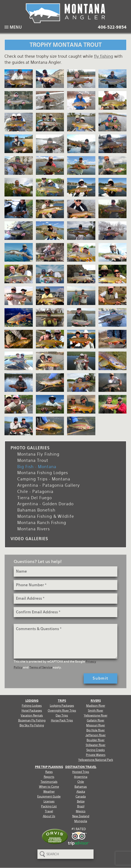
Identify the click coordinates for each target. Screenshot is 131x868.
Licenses (49, 801)
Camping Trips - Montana (44, 479)
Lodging (32, 701)
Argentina (81, 777)
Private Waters (96, 755)
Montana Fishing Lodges (43, 473)
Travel (49, 811)
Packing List (49, 806)
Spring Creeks (96, 750)
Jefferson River (96, 735)
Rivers (96, 701)
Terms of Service (41, 667)
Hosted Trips (81, 772)
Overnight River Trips (62, 711)
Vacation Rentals (32, 716)
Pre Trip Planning (49, 767)
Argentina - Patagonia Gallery (49, 485)
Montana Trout (33, 460)
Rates (49, 772)
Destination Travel (81, 767)
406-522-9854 (112, 27)
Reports (49, 777)
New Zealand (81, 816)
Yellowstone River (96, 716)
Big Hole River (96, 730)
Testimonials (49, 782)
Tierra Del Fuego (35, 498)
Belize (81, 801)
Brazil (81, 806)
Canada (81, 797)
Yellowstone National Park (96, 760)
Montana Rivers (34, 529)
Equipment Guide (49, 797)
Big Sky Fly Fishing (32, 725)
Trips (62, 701)
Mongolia (81, 821)
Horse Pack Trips (62, 720)
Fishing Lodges (32, 706)
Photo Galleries (30, 448)
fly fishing (104, 56)
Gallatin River (96, 720)
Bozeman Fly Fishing (32, 720)
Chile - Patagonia (35, 492)
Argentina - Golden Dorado (45, 504)
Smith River (96, 711)
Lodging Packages (62, 706)
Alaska (81, 792)
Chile (81, 782)
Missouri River (96, 725)
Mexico (81, 811)
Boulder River (96, 740)
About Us (49, 816)
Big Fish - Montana (37, 467)
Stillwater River (96, 745)
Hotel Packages (32, 711)
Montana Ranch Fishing (42, 523)
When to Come (49, 787)
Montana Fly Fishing (38, 454)
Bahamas (81, 787)
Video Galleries (29, 539)
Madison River (96, 706)
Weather (49, 792)
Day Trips (62, 716)
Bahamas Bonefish (36, 510)
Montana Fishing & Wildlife (46, 516)
